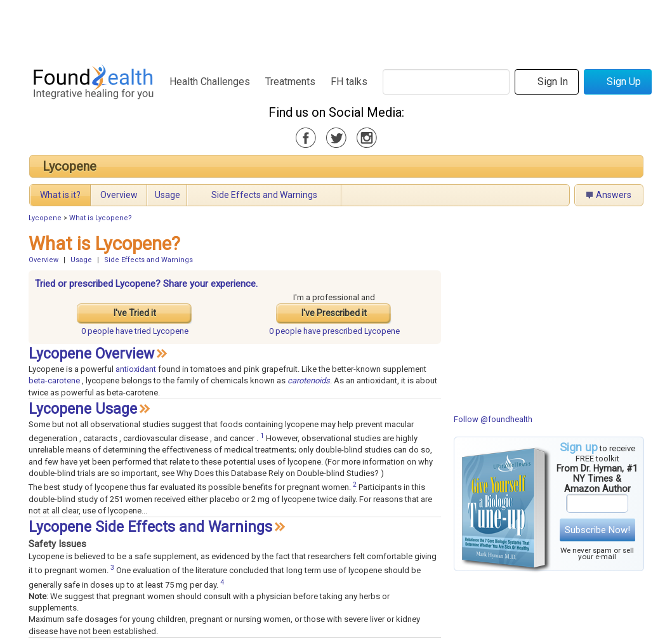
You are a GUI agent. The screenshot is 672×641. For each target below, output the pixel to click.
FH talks (349, 82)
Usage (168, 195)
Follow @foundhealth (493, 419)
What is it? (60, 195)
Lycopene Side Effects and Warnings (150, 527)
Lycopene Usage (83, 409)
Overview (119, 195)
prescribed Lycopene (334, 331)
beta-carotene (54, 380)
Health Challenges (210, 82)
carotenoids (309, 380)
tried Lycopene (135, 331)
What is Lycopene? (101, 218)
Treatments (290, 82)
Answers (614, 195)
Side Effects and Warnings (264, 195)
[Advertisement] (336, 29)
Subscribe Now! (597, 530)
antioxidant (136, 369)
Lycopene (69, 166)
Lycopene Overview (91, 354)
